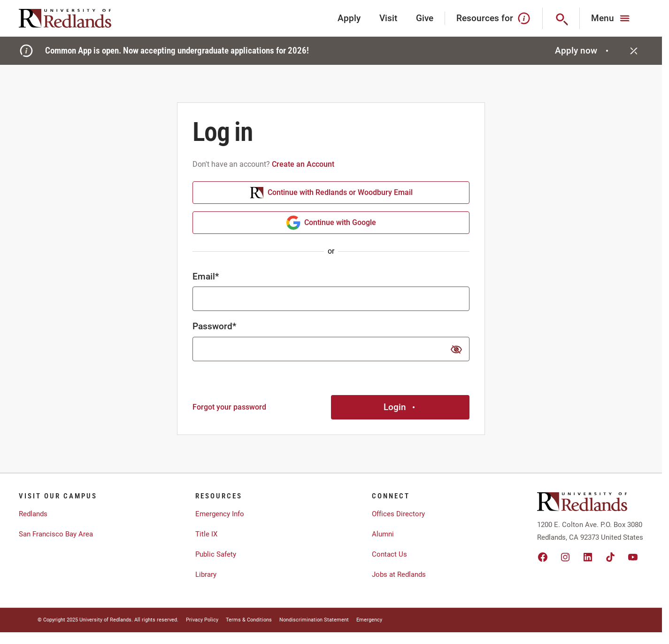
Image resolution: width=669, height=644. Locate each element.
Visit (388, 18)
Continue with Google (331, 223)
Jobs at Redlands (399, 574)
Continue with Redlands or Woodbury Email (331, 193)
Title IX (206, 534)
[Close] (634, 51)
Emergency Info (220, 514)
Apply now (583, 50)
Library (206, 574)
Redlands (33, 514)
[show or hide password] (456, 349)
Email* (206, 276)
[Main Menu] (611, 18)
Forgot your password (229, 407)
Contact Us (389, 554)
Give (425, 18)
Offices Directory (398, 514)
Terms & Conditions (249, 620)
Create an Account (303, 164)
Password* (214, 326)
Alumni (383, 534)
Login (400, 407)
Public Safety (216, 554)
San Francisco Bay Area (56, 534)
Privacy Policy (202, 620)
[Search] (561, 18)
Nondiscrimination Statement (314, 620)
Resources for (494, 18)
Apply (349, 18)
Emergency (369, 620)
